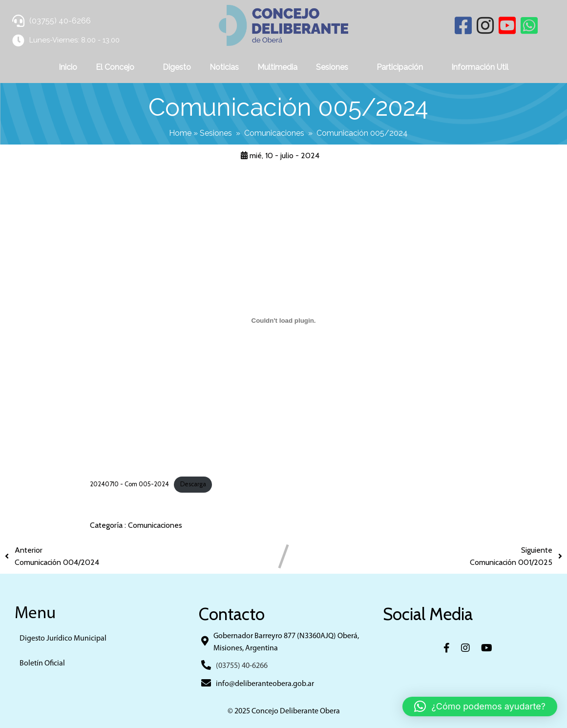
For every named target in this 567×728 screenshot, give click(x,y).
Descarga (193, 484)
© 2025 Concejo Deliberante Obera (284, 711)
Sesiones (216, 133)
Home (180, 133)
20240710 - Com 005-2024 (129, 484)
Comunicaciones (274, 133)
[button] (480, 707)
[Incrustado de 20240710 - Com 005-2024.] (283, 320)
